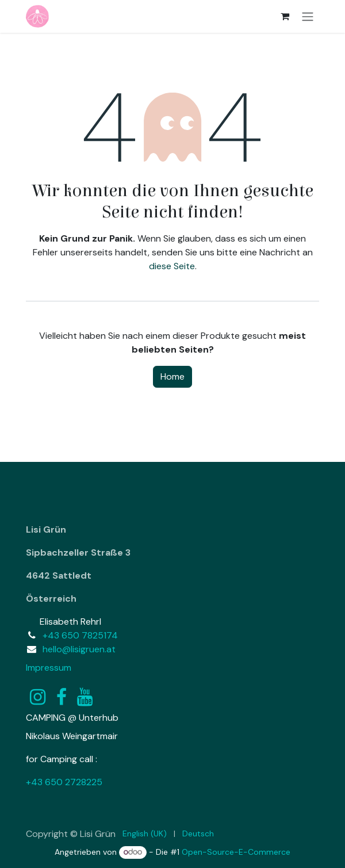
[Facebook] (62, 697)
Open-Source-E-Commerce (236, 852)
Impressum (49, 668)
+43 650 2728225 (64, 782)
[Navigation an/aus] (308, 16)
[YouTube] (85, 697)
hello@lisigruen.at (79, 649)
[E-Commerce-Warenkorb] (285, 16)
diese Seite (172, 266)
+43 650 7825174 (80, 635)
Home (172, 376)
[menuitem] (145, 834)
